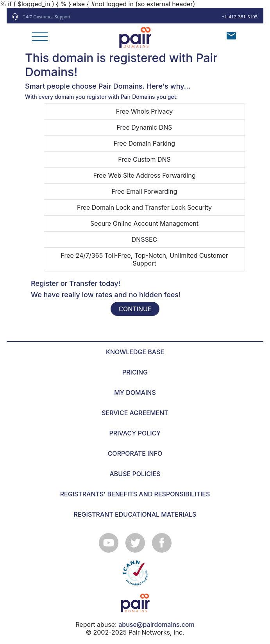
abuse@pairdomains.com (156, 624)
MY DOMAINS (135, 392)
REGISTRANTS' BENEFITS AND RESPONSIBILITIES (135, 494)
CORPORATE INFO (135, 453)
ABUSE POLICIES (135, 474)
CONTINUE (135, 309)
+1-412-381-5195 (240, 17)
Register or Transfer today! (76, 283)
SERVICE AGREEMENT (135, 413)
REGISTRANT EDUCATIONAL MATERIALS (135, 514)
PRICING (135, 372)
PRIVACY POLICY (135, 433)
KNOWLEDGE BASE (135, 352)
